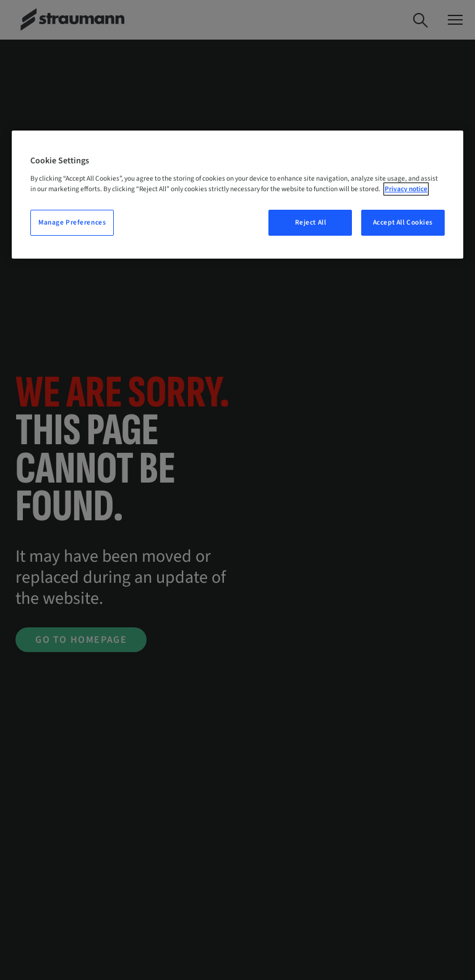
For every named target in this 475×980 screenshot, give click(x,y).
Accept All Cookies (403, 222)
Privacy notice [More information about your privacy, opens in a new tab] (406, 189)
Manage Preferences (72, 222)
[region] (237, 195)
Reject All (311, 222)
